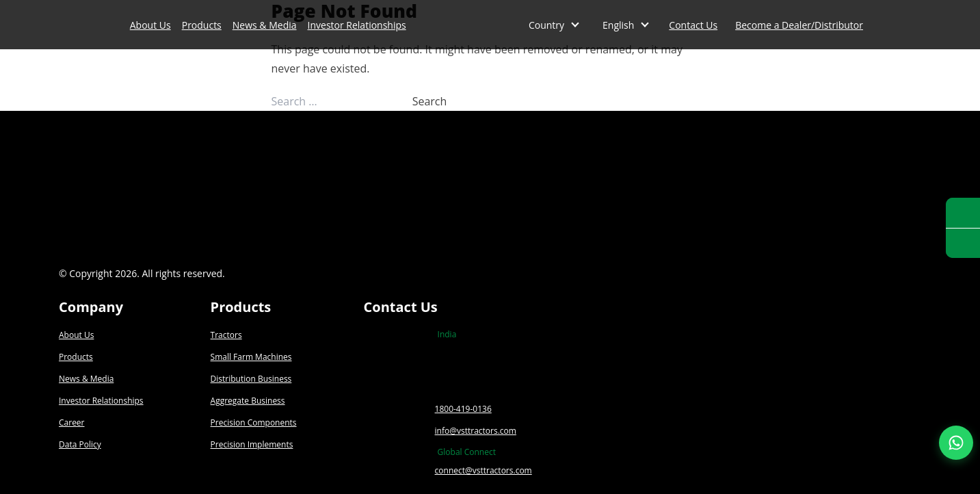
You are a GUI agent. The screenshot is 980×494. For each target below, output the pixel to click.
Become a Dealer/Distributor (799, 25)
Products (202, 25)
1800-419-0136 (463, 409)
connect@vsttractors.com (484, 470)
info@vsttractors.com (476, 431)
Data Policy (80, 444)
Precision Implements (252, 444)
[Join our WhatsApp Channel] (956, 443)
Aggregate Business (248, 401)
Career (72, 422)
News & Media (265, 25)
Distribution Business (251, 379)
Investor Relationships (357, 25)
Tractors (226, 335)
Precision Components (254, 422)
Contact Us (693, 25)
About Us (150, 25)
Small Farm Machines (251, 357)
